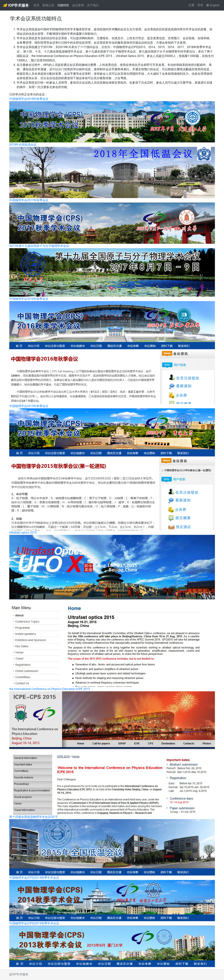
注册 (191, 5)
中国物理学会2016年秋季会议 (29, 299)
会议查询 (78, 5)
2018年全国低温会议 (23, 145)
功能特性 (63, 5)
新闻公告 (48, 5)
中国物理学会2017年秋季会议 (29, 200)
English (213, 5)
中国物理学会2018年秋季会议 (29, 99)
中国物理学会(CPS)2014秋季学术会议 (34, 878)
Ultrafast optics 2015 (23, 533)
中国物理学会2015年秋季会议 (29, 406)
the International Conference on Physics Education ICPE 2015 (50, 689)
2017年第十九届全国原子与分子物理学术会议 (39, 246)
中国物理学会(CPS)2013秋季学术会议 (34, 923)
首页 (36, 5)
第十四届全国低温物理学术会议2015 (33, 817)
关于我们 (93, 5)
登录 (200, 5)
